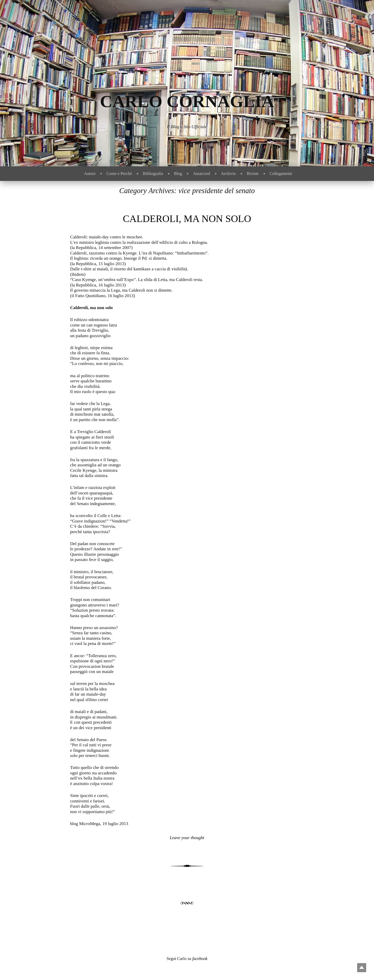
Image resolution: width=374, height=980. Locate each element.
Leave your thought (187, 838)
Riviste (253, 174)
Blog (178, 174)
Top (362, 968)
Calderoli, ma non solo (187, 219)
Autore (90, 174)
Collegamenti (281, 174)
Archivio (228, 174)
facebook (200, 959)
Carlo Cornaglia (187, 101)
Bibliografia (153, 174)
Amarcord (201, 174)
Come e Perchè (119, 174)
